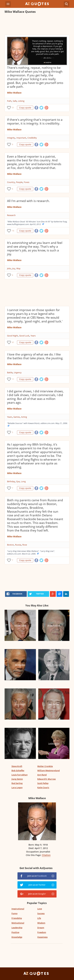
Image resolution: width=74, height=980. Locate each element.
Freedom (42, 932)
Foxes (27, 182)
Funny (14, 913)
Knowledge (17, 937)
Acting (24, 417)
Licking (21, 101)
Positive (15, 932)
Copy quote (25, 108)
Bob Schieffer (18, 770)
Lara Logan (17, 787)
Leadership (17, 928)
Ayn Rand (42, 775)
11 (13, 379)
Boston (10, 545)
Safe (15, 101)
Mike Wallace (14, 93)
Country (11, 182)
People (19, 182)
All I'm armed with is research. (28, 201)
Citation (46, 855)
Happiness (42, 937)
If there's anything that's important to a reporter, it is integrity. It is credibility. (35, 122)
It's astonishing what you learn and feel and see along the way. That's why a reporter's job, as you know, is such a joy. (35, 248)
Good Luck (24, 336)
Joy (14, 268)
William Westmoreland (48, 770)
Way (18, 268)
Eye (18, 481)
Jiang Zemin (17, 779)
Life (39, 918)
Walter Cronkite (45, 766)
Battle (10, 372)
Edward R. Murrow (47, 779)
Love (40, 909)
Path (9, 101)
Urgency (18, 372)
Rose (25, 545)
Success (41, 913)
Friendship (17, 918)
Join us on (37, 876)
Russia (18, 545)
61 (13, 342)
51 (13, 108)
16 (13, 231)
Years (33, 336)
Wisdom (41, 923)
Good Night (13, 336)
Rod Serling (17, 783)
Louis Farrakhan (20, 775)
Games (17, 417)
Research (11, 215)
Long (23, 481)
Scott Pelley (43, 783)
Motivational (18, 923)
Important (21, 138)
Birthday (11, 481)
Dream (41, 928)
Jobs (9, 268)
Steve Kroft (17, 766)
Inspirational (18, 909)
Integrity (11, 138)
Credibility (32, 138)
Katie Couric (43, 787)
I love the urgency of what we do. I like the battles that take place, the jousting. (35, 356)
